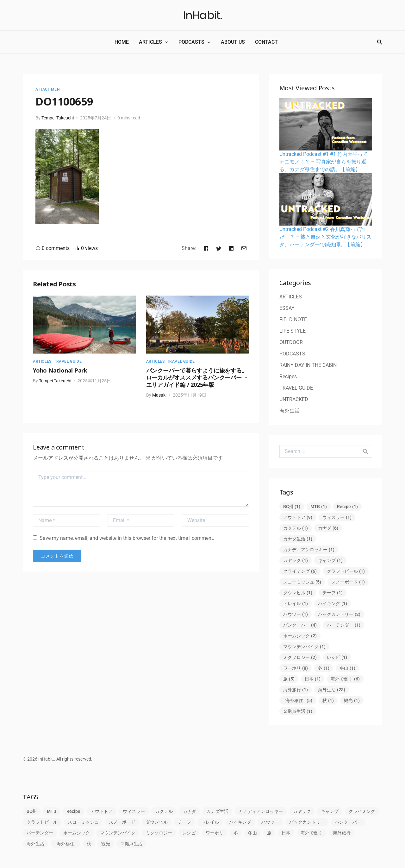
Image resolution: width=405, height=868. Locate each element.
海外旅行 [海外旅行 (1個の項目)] (296, 690)
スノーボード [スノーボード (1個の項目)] (348, 582)
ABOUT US (233, 42)
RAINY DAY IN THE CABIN (308, 365)
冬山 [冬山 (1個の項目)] (347, 668)
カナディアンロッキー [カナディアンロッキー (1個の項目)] (309, 550)
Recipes (288, 377)
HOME (122, 42)
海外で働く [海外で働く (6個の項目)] (345, 679)
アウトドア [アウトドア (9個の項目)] (298, 517)
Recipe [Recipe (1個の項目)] (347, 507)
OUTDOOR (291, 342)
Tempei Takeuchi (58, 118)
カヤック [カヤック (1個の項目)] (296, 560)
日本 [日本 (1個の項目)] (313, 679)
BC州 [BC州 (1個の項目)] (292, 507)
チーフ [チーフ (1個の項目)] (333, 593)
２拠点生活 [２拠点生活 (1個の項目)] (298, 711)
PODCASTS (191, 42)
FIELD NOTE (293, 319)
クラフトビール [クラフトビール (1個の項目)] (346, 571)
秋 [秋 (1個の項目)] (328, 700)
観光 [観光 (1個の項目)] (352, 700)
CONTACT (266, 42)
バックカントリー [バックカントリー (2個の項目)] (339, 614)
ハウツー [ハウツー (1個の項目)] (296, 614)
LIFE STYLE (293, 331)
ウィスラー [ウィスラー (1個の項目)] (337, 517)
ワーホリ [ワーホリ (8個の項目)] (296, 668)
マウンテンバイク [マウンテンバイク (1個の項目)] (304, 647)
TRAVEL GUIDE (68, 361)
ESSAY (287, 308)
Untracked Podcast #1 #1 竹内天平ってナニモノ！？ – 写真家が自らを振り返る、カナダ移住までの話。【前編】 (324, 162)
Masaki (159, 395)
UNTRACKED (294, 399)
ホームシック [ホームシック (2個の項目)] (300, 636)
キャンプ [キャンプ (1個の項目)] (330, 560)
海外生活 (290, 411)
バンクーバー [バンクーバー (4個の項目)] (300, 625)
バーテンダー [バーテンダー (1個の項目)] (344, 625)
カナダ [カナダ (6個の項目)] (328, 528)
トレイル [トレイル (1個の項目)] (296, 603)
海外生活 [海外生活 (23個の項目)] (332, 690)
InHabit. (203, 15)
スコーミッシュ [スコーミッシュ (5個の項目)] (302, 582)
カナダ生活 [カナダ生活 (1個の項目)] (298, 539)
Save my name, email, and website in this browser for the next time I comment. (124, 538)
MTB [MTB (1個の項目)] (319, 507)
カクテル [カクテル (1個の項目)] (296, 528)
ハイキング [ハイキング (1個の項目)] (333, 603)
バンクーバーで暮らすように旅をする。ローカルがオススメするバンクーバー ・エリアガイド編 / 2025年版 (198, 377)
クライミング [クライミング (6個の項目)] (300, 571)
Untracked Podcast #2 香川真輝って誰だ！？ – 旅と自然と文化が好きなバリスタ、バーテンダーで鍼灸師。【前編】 (325, 237)
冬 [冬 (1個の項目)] (324, 668)
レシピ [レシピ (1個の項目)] (337, 657)
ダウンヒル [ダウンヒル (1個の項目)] (298, 593)
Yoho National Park (60, 370)
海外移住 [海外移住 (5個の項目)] (299, 700)
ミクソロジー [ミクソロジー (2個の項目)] (300, 657)
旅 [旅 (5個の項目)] (289, 679)
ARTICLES (150, 42)
